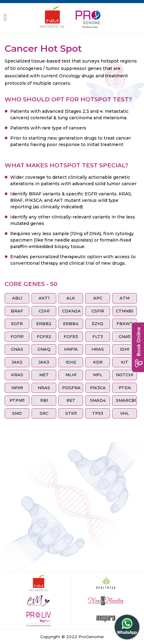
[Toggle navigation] (5, 17)
